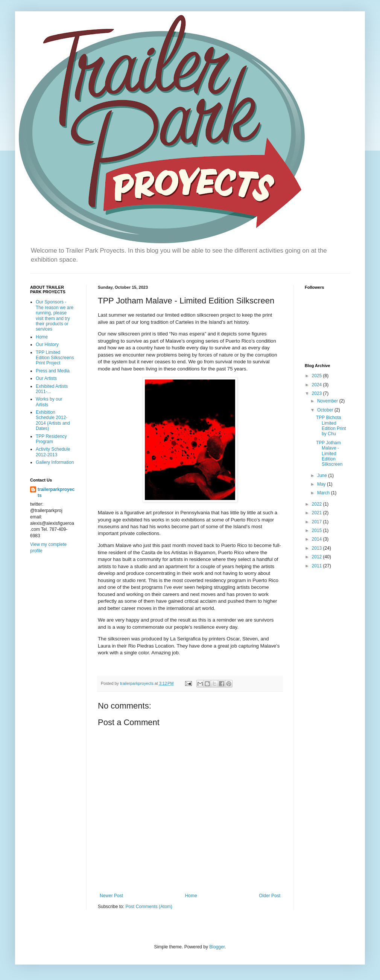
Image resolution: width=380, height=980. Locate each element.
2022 (318, 504)
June (323, 476)
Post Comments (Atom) (149, 907)
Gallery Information (55, 462)
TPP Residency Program (51, 439)
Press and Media (53, 371)
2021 (318, 513)
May (322, 484)
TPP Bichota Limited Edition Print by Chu (331, 426)
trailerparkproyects (56, 493)
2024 (318, 385)
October (326, 410)
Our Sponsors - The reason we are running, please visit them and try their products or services (55, 315)
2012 (318, 557)
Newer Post (111, 896)
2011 (318, 566)
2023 (318, 393)
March (324, 493)
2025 (318, 376)
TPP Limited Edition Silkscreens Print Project (55, 358)
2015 (318, 530)
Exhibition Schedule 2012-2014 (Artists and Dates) (53, 420)
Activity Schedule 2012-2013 (53, 452)
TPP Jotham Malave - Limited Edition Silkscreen (329, 454)
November (328, 401)
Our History (47, 344)
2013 (318, 548)
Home (191, 896)
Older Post (270, 896)
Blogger (217, 947)
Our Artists (46, 378)
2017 (318, 522)
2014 (318, 539)
